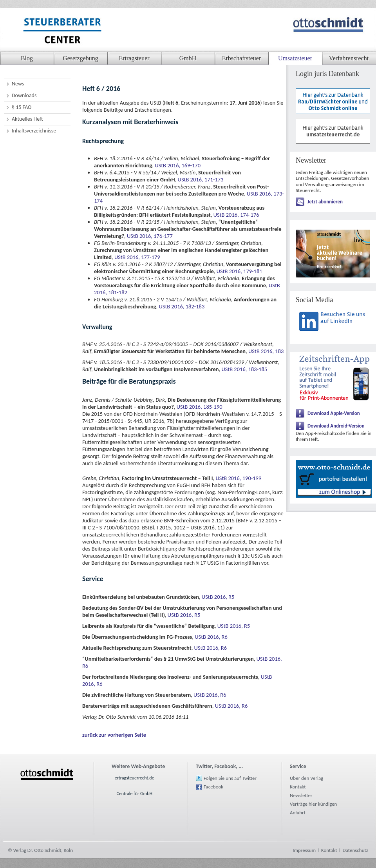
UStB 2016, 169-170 (178, 165)
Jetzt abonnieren (325, 202)
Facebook (213, 787)
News (18, 84)
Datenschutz (355, 850)
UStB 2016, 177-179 (137, 257)
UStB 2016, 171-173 (201, 179)
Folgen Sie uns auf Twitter (230, 778)
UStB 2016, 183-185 (244, 369)
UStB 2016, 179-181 (240, 271)
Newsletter (301, 795)
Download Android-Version (336, 426)
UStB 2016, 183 (266, 351)
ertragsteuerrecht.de (135, 778)
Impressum (304, 850)
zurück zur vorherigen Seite (114, 735)
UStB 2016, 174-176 (236, 215)
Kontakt (298, 787)
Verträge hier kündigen (313, 804)
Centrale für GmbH (134, 794)
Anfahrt (298, 813)
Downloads (24, 95)
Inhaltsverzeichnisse (34, 131)
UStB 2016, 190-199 (238, 478)
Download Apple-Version (334, 413)
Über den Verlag (306, 778)
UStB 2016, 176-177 (150, 236)
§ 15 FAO (22, 107)
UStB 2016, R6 (211, 637)
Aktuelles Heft (27, 119)
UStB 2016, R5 (218, 597)
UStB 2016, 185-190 (200, 407)
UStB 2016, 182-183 (182, 306)
